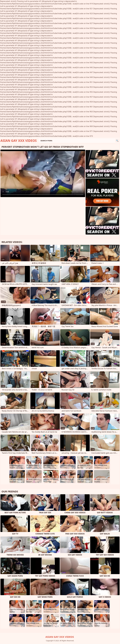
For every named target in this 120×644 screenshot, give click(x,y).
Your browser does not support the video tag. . (43, 173)
